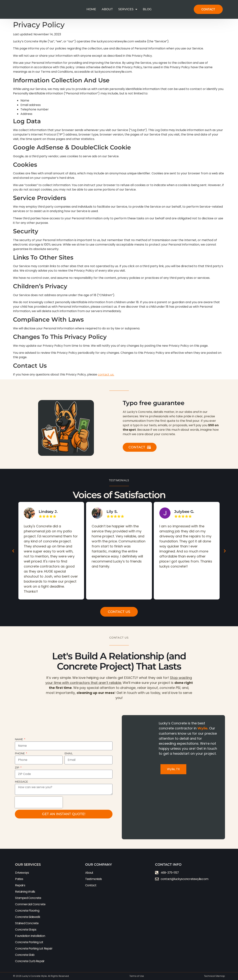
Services (128, 9)
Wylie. (203, 728)
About (107, 9)
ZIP (17, 768)
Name (19, 739)
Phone (20, 754)
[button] (13, 551)
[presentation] (39, 802)
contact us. (106, 374)
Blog (147, 9)
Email (69, 754)
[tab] (173, 769)
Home (91, 9)
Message (21, 782)
